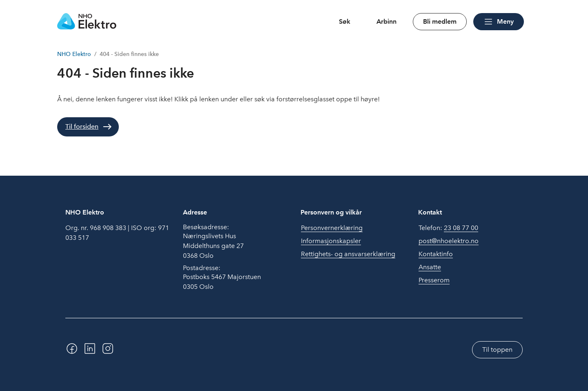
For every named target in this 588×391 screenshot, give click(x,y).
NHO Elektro (74, 54)
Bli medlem (440, 21)
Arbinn (386, 21)
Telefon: (448, 228)
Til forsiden (82, 126)
